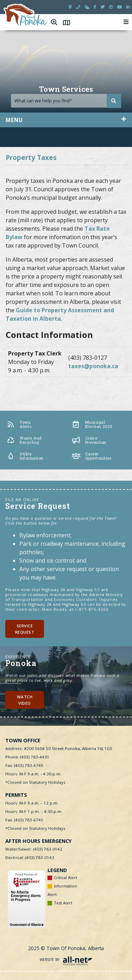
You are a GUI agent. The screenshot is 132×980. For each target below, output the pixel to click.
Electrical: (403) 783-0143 (30, 857)
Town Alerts (19, 424)
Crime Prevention (89, 440)
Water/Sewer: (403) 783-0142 (34, 849)
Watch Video (25, 700)
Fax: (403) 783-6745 (24, 765)
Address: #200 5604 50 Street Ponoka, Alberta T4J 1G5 (59, 748)
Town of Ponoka (26, 15)
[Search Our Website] (66, 101)
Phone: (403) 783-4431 (27, 757)
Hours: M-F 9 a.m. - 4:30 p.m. (33, 774)
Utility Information (25, 456)
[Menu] (126, 22)
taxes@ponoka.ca (93, 366)
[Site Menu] (66, 120)
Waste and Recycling (24, 440)
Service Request (25, 629)
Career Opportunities (92, 456)
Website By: (66, 960)
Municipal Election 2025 (92, 424)
